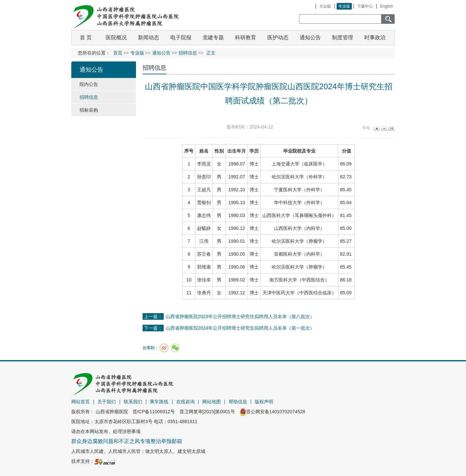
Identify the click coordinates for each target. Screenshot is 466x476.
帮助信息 (238, 402)
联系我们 (133, 402)
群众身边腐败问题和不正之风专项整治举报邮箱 (127, 441)
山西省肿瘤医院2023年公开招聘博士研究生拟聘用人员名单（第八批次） (240, 316)
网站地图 (212, 402)
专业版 (344, 6)
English (387, 6)
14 (391, 128)
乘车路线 (159, 402)
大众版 (325, 6)
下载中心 (365, 6)
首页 (118, 53)
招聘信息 (154, 68)
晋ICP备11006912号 (154, 412)
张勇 (202, 293)
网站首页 (81, 402)
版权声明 (264, 402)
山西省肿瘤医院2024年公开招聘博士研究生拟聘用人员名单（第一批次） (240, 328)
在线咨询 (185, 402)
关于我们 (107, 402)
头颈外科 (322, 215)
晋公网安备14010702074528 (272, 412)
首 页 (86, 37)
